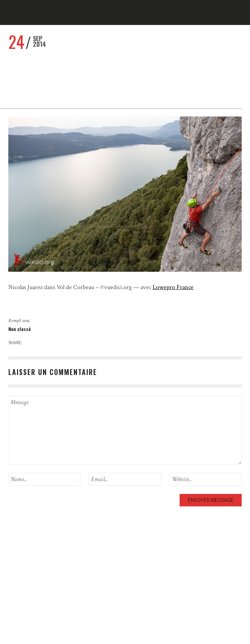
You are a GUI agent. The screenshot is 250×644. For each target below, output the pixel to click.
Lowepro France (173, 287)
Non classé (20, 329)
